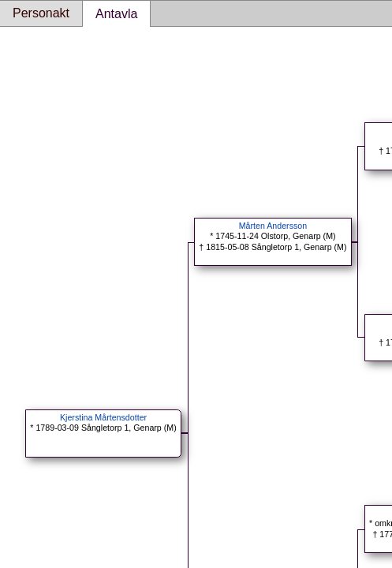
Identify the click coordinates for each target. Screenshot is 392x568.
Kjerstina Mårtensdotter (103, 417)
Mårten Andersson (273, 226)
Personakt (41, 13)
